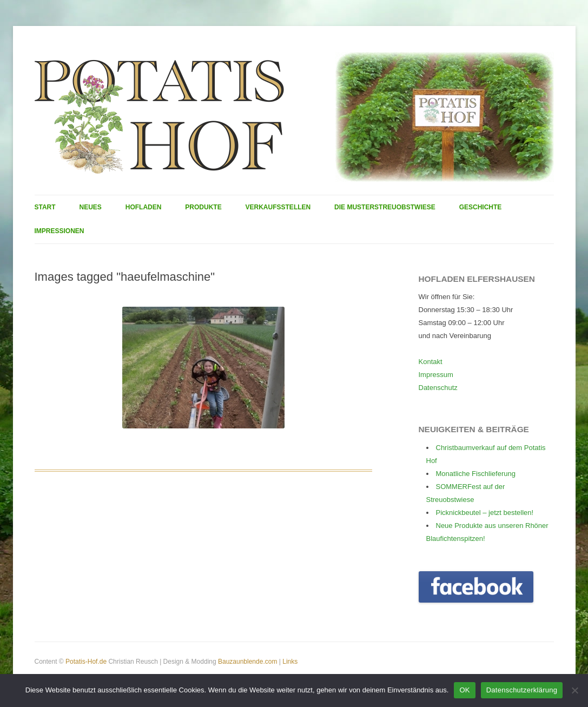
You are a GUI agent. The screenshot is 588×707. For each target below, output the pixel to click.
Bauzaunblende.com (247, 662)
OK (464, 690)
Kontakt (431, 362)
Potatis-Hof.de (86, 662)
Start (45, 207)
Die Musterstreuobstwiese (385, 207)
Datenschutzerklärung (522, 690)
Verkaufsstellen (278, 207)
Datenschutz (438, 388)
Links (290, 662)
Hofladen (144, 207)
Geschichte (481, 207)
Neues (91, 207)
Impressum (436, 375)
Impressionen (60, 231)
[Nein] (574, 690)
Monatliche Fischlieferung (476, 474)
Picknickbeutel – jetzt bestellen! (485, 513)
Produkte (203, 207)
